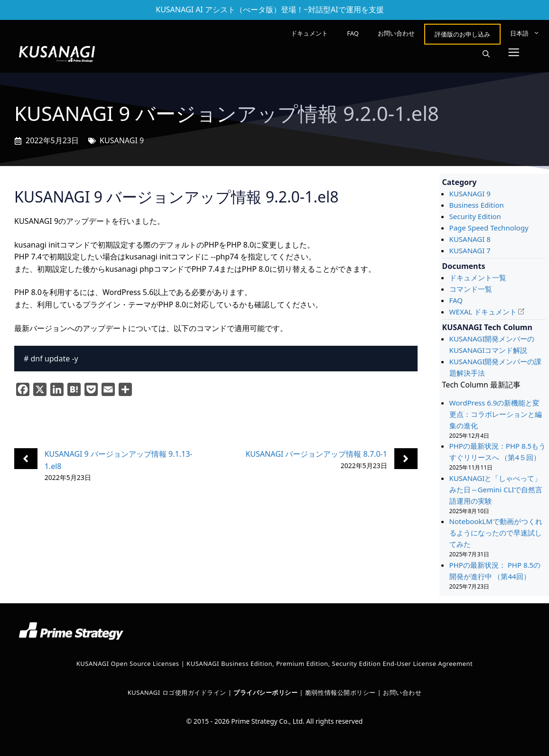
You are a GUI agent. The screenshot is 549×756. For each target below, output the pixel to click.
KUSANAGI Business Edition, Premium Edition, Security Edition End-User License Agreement (330, 664)
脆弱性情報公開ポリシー (340, 692)
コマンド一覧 (471, 289)
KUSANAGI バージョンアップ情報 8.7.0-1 (316, 454)
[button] (486, 54)
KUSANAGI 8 (470, 239)
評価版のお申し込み (462, 34)
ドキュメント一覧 (478, 277)
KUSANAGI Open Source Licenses (128, 664)
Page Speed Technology (489, 228)
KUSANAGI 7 (470, 250)
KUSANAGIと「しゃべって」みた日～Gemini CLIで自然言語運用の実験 (496, 489)
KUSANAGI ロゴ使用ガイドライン (177, 692)
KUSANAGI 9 (122, 140)
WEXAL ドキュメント (483, 312)
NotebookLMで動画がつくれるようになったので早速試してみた (496, 533)
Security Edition (475, 216)
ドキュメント (309, 33)
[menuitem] (525, 33)
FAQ (353, 33)
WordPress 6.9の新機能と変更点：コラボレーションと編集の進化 (496, 414)
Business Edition (477, 205)
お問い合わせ (396, 33)
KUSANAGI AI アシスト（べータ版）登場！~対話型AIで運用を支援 (270, 9)
